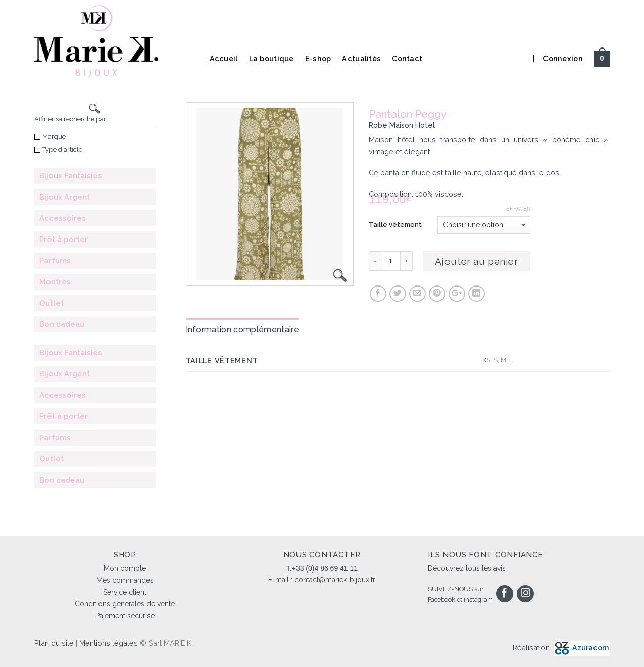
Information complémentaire (242, 330)
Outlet (52, 303)
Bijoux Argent (65, 197)
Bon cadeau (62, 324)
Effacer (518, 209)
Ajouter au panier (477, 261)
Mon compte (125, 568)
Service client (125, 592)
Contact (407, 58)
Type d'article (58, 149)
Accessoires (63, 218)
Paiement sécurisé (125, 616)
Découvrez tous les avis (467, 568)
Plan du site (54, 643)
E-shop (318, 58)
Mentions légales (109, 643)
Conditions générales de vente (125, 604)
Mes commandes (125, 580)
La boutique (271, 58)
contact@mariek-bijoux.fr (335, 580)
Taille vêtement (395, 225)
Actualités (361, 58)
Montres (55, 282)
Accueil (224, 58)
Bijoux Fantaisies (71, 176)
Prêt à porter (64, 240)
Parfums (55, 261)
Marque (50, 137)
